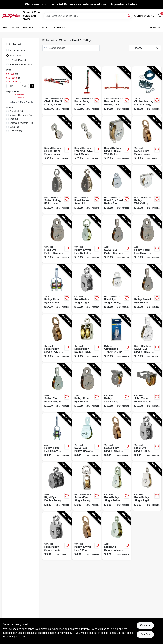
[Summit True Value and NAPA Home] (11, 16)
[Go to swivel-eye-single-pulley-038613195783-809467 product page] (147, 338)
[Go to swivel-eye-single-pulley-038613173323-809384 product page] (87, 486)
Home (5, 27)
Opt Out (145, 634)
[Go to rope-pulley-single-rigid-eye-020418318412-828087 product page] (87, 288)
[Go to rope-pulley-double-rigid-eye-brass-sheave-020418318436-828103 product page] (87, 338)
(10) (21, 115)
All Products (15, 56)
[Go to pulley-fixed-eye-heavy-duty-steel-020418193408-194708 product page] (87, 387)
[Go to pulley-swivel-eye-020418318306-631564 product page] (87, 536)
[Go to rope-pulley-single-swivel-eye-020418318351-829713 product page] (147, 140)
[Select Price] (32, 86)
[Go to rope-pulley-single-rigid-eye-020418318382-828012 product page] (57, 536)
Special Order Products (21, 64)
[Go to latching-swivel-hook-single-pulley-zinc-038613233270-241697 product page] (87, 140)
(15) (16, 111)
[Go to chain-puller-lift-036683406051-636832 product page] (57, 91)
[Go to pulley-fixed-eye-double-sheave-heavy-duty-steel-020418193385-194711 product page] (57, 288)
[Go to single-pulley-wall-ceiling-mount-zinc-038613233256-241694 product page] (117, 140)
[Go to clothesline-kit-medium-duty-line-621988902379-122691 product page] (147, 91)
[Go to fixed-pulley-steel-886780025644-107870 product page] (87, 190)
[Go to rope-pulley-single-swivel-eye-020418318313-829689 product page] (117, 486)
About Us (156, 27)
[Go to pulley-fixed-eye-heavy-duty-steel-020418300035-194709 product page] (147, 239)
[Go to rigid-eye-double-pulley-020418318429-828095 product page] (57, 486)
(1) (14, 127)
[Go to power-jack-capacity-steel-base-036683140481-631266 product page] (87, 91)
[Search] (129, 16)
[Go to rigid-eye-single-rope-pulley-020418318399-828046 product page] (147, 437)
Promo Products (17, 50)
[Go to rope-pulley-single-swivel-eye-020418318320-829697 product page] (117, 437)
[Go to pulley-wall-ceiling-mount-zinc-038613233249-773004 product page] (147, 190)
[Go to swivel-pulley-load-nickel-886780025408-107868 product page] (57, 190)
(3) (21, 123)
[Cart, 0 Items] (160, 16)
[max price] (24, 86)
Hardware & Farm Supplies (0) (23, 102)
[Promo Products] (7, 50)
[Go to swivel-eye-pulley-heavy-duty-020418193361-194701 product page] (87, 437)
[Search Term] (88, 16)
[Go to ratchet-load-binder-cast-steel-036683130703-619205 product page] (117, 91)
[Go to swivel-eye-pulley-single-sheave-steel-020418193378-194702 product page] (57, 387)
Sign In (138, 16)
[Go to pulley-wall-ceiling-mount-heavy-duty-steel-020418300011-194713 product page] (117, 387)
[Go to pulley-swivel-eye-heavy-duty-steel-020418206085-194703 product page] (147, 288)
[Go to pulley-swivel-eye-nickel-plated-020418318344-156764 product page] (87, 239)
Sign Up (151, 16)
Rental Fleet (44, 27)
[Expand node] (7, 102)
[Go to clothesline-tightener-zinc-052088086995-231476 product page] (117, 338)
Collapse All (20, 94)
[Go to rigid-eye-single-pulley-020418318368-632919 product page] (117, 536)
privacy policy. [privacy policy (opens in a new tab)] (65, 633)
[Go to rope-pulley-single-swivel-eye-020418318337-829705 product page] (57, 338)
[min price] (11, 86)
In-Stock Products (18, 60)
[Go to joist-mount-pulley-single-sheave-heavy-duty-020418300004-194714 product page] (147, 387)
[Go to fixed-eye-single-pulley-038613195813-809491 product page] (117, 288)
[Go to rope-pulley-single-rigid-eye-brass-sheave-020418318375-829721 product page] (147, 486)
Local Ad (60, 27)
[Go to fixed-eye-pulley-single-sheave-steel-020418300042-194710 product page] (57, 239)
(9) (14, 119)
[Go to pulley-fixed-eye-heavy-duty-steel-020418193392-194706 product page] (57, 437)
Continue (145, 625)
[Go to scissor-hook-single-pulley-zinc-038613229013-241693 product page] (57, 140)
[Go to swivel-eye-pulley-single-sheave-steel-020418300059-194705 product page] (117, 239)
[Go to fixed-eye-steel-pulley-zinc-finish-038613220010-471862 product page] (117, 190)
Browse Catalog (21, 27)
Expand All (20, 98)
